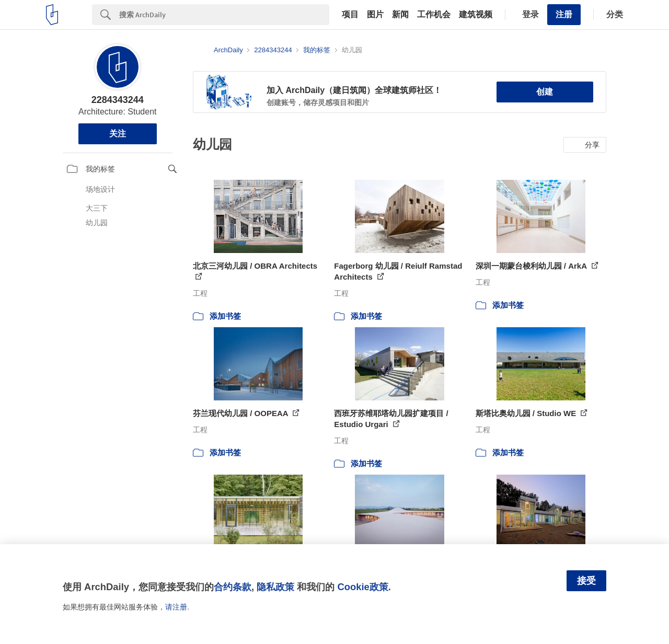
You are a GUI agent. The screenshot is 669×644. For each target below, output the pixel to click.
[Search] (224, 15)
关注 (118, 134)
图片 (375, 15)
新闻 (400, 15)
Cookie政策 (362, 587)
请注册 (176, 607)
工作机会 (434, 15)
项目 (350, 15)
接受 (586, 581)
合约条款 (233, 587)
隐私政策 (275, 587)
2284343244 (118, 100)
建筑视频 (476, 15)
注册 (564, 14)
